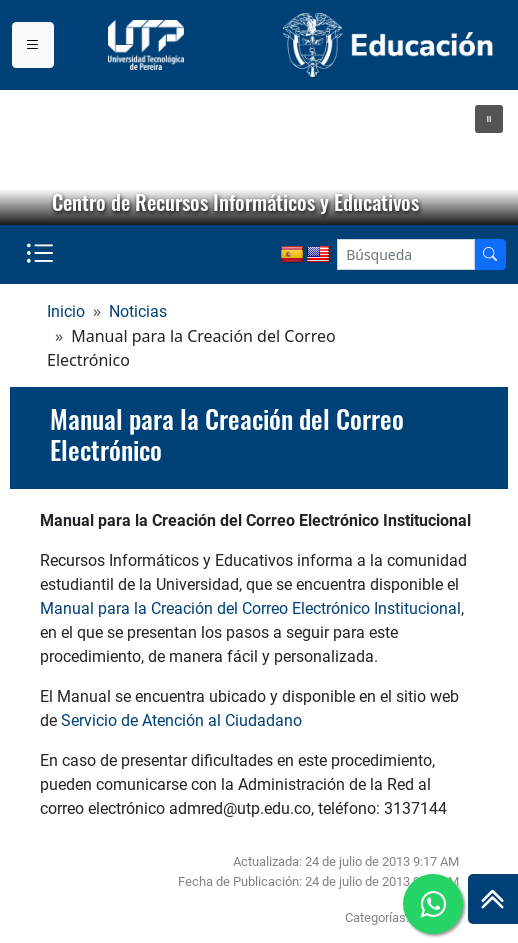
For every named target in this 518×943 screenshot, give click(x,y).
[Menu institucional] (33, 45)
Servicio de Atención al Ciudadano (181, 720)
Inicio (66, 311)
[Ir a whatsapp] (433, 904)
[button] (489, 119)
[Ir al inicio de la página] (493, 899)
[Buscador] (490, 254)
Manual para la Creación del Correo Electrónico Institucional (250, 608)
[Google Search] (406, 254)
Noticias (138, 311)
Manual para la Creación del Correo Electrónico (227, 434)
